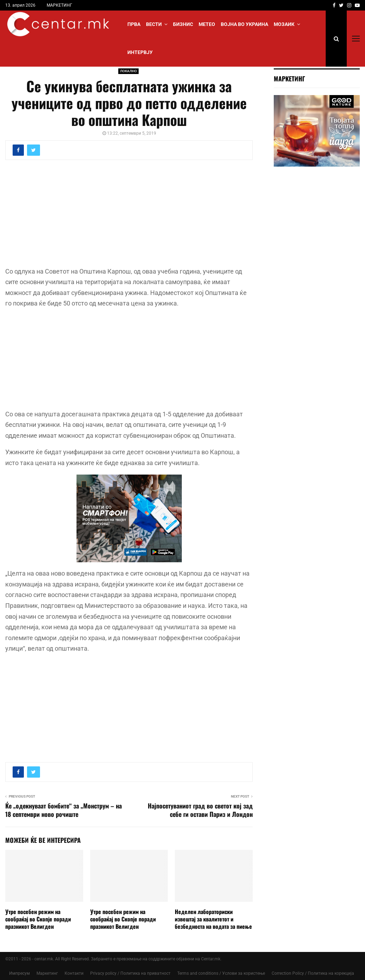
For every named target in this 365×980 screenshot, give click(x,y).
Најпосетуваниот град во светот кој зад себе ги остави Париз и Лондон (200, 810)
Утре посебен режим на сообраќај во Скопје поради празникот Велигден (38, 919)
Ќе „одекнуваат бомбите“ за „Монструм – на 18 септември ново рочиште (64, 810)
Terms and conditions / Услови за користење (221, 973)
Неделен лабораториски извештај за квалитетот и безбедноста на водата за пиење (213, 919)
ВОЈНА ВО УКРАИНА (244, 24)
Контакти (74, 973)
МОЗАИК (284, 24)
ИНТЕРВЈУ (140, 52)
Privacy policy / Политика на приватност (130, 973)
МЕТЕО (207, 24)
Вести (154, 24)
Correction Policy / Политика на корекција (313, 973)
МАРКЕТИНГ (59, 5)
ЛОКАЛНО (128, 71)
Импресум (19, 973)
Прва (134, 24)
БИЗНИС (183, 24)
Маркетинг (47, 973)
